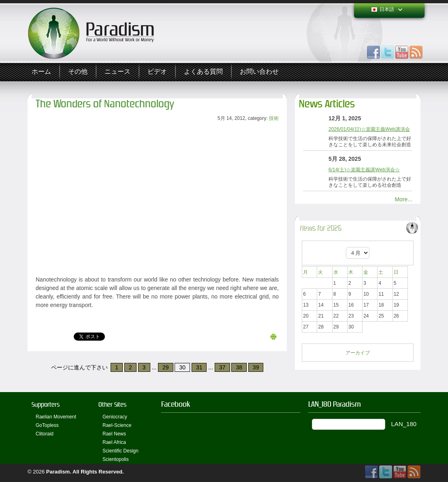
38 (239, 367)
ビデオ (157, 72)
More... (403, 199)
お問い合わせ (259, 72)
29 (166, 367)
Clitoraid (45, 434)
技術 (274, 118)
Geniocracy (115, 417)
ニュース (117, 72)
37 (222, 367)
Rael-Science (117, 425)
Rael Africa (114, 442)
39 (256, 367)
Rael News (114, 434)
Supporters (46, 404)
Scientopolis (116, 459)
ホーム (41, 72)
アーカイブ (358, 353)
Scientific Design (121, 451)
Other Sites (112, 404)
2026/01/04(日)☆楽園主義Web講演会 (369, 129)
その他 (78, 72)
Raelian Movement (56, 417)
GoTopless (47, 425)
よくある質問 (203, 72)
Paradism (58, 472)
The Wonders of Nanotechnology (105, 104)
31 (199, 367)
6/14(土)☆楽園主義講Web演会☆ (364, 170)
